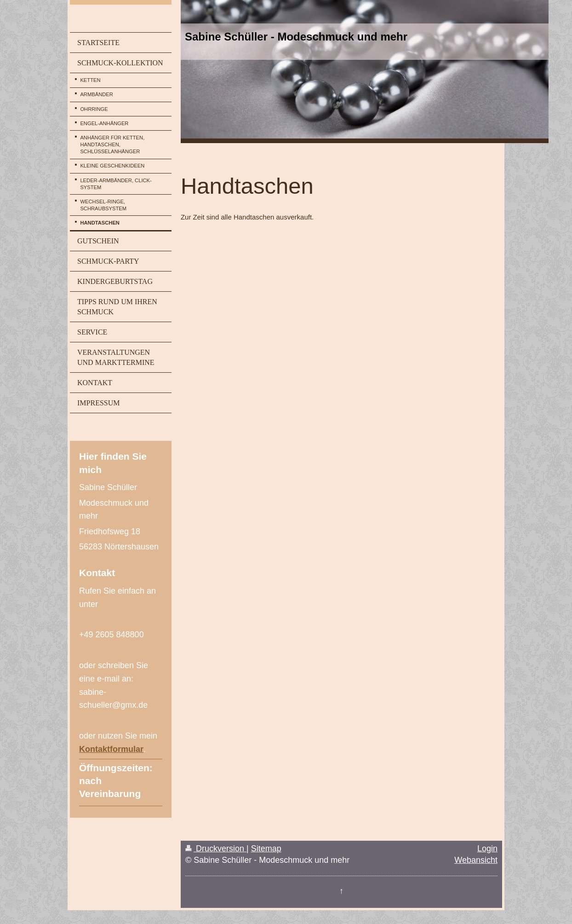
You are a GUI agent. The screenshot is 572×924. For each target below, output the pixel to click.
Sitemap (266, 849)
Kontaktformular (111, 749)
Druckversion (216, 849)
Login (487, 849)
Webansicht (476, 860)
